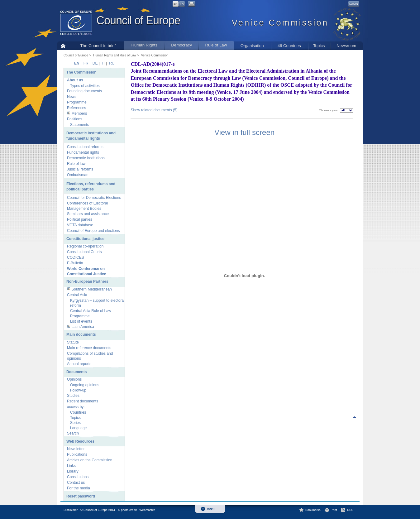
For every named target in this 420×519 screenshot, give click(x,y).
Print (334, 510)
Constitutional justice (85, 239)
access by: (76, 407)
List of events (81, 321)
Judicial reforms (80, 169)
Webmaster (147, 510)
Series (75, 423)
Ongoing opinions (85, 385)
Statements (80, 125)
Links (71, 466)
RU (112, 63)
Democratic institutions (86, 158)
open (211, 509)
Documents (76, 372)
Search (73, 433)
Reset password (81, 496)
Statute (73, 342)
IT (103, 63)
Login (354, 4)
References (76, 108)
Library (73, 471)
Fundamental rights (83, 152)
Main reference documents (89, 348)
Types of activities (85, 86)
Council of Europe (138, 20)
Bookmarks (313, 510)
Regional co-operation (85, 246)
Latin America (83, 327)
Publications (77, 454)
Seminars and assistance (88, 214)
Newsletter (76, 449)
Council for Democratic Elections (94, 198)
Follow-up (78, 390)
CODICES (76, 257)
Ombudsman (78, 175)
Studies (73, 396)
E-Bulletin (75, 263)
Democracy (181, 45)
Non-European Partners (87, 281)
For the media (79, 488)
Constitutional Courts (84, 252)
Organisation (252, 46)
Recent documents (83, 401)
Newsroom (346, 46)
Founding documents (84, 91)
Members (79, 113)
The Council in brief (98, 46)
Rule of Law (216, 45)
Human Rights (144, 45)
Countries (78, 412)
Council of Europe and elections (93, 231)
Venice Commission (155, 55)
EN (176, 4)
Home (65, 46)
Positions (75, 119)
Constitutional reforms (85, 147)
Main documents (81, 334)
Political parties (80, 219)
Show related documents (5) (154, 110)
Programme (77, 102)
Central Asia (77, 295)
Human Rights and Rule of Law (115, 55)
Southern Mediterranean (91, 289)
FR (182, 4)
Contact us (76, 483)
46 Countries (289, 46)
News (72, 97)
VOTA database (80, 225)
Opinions (74, 379)
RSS (350, 510)
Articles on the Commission (90, 460)
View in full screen (244, 132)
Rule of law (76, 164)
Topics (319, 46)
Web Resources (80, 441)
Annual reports (79, 364)
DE (95, 63)
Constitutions (78, 477)
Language (78, 428)
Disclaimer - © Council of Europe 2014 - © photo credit (100, 510)
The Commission (81, 72)
